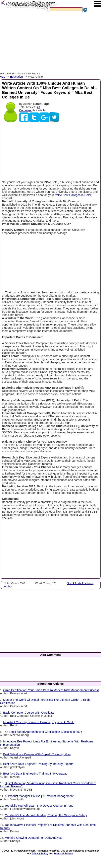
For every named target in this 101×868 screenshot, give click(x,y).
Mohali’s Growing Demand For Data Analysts (34, 838)
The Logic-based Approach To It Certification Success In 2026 (43, 732)
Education (16, 77)
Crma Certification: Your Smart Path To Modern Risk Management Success (51, 690)
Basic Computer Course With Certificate (29, 713)
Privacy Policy (40, 854)
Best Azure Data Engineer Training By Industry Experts (38, 764)
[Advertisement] (49, 43)
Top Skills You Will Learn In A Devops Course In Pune (39, 806)
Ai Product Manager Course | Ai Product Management (39, 796)
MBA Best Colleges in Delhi (73, 195)
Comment (25, 110)
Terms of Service (63, 854)
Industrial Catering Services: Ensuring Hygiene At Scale (39, 722)
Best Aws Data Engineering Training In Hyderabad (35, 774)
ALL (3, 77)
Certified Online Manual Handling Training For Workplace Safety (46, 815)
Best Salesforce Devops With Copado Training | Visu (37, 754)
